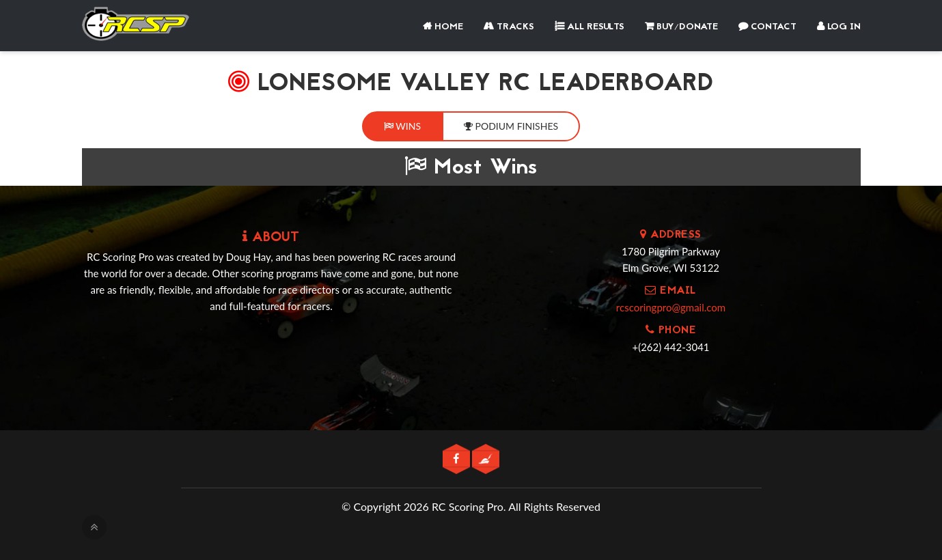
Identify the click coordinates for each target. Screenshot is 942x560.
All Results (590, 27)
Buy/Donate (681, 27)
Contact (767, 27)
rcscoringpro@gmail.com (671, 307)
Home (443, 27)
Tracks (509, 27)
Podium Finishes (511, 126)
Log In (839, 27)
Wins (402, 126)
